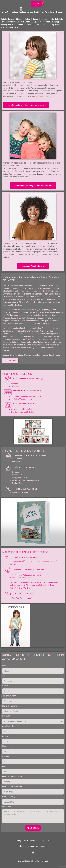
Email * (5, 686)
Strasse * (6, 737)
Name (5, 666)
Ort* (4, 767)
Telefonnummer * (9, 696)
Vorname (6, 676)
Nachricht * (7, 807)
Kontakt (46, 841)
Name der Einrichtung (11, 706)
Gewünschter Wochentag (12, 777)
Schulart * (6, 716)
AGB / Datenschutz (32, 841)
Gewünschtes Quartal (11, 797)
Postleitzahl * (7, 757)
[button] (63, 6)
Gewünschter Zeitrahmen (12, 787)
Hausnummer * (8, 747)
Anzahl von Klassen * (11, 727)
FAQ (19, 841)
